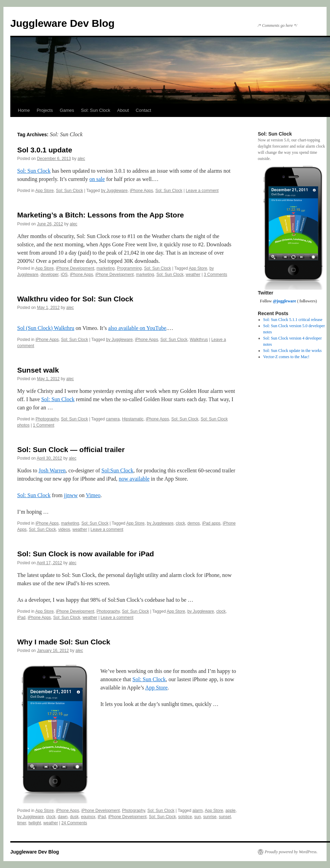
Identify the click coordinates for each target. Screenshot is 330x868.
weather (193, 275)
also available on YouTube (137, 328)
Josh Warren (52, 470)
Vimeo (93, 495)
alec (81, 159)
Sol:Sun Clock (117, 470)
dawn (63, 817)
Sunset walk (38, 370)
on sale (97, 179)
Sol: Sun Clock (96, 110)
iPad (21, 618)
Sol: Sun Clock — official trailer (71, 449)
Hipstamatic (133, 419)
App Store (45, 191)
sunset (225, 817)
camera (113, 419)
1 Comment (44, 425)
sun (197, 817)
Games (67, 110)
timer (22, 823)
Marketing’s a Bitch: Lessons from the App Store (101, 215)
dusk (74, 817)
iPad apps (211, 523)
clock (180, 523)
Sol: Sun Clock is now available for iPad (86, 554)
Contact (144, 110)
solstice (185, 817)
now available (134, 479)
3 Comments (216, 275)
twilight (35, 823)
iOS (64, 275)
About (123, 110)
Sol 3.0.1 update (45, 150)
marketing (106, 268)
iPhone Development (75, 268)
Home (24, 110)
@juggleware (285, 301)
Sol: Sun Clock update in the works (293, 351)
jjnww (71, 495)
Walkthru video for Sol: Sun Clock (75, 299)
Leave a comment (202, 191)
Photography (47, 419)
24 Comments (74, 823)
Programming (129, 268)
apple (230, 811)
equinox (88, 817)
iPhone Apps (141, 191)
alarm (198, 811)
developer (49, 275)
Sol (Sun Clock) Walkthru (46, 328)
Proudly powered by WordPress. (291, 852)
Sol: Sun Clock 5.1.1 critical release (293, 320)
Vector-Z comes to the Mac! (286, 357)
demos (194, 523)
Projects (45, 110)
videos (64, 529)
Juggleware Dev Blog (62, 23)
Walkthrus (199, 340)
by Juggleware (114, 191)
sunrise (210, 817)
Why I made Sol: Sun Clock (64, 642)
